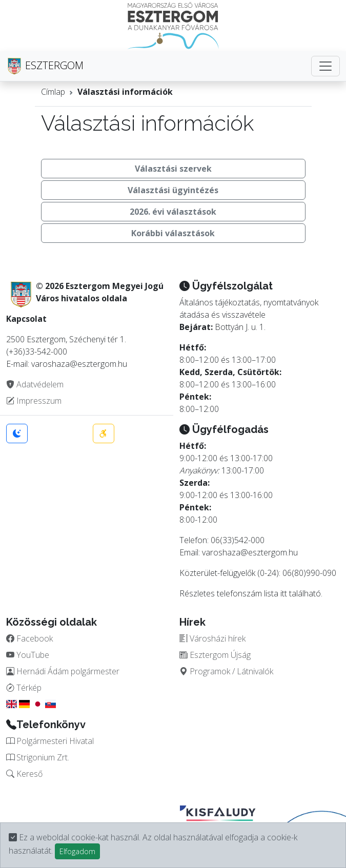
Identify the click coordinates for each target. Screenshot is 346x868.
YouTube (28, 655)
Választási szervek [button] (173, 169)
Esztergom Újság (215, 655)
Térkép (24, 688)
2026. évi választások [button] (173, 212)
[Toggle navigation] (325, 66)
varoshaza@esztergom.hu (250, 552)
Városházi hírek (212, 638)
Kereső (24, 774)
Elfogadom (77, 851)
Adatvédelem (35, 384)
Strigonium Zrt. (38, 757)
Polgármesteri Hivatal (50, 741)
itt (284, 593)
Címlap (53, 92)
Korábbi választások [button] (173, 233)
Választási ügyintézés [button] (173, 190)
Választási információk (125, 92)
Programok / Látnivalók (226, 671)
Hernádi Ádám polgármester (63, 671)
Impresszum (34, 401)
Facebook (29, 638)
